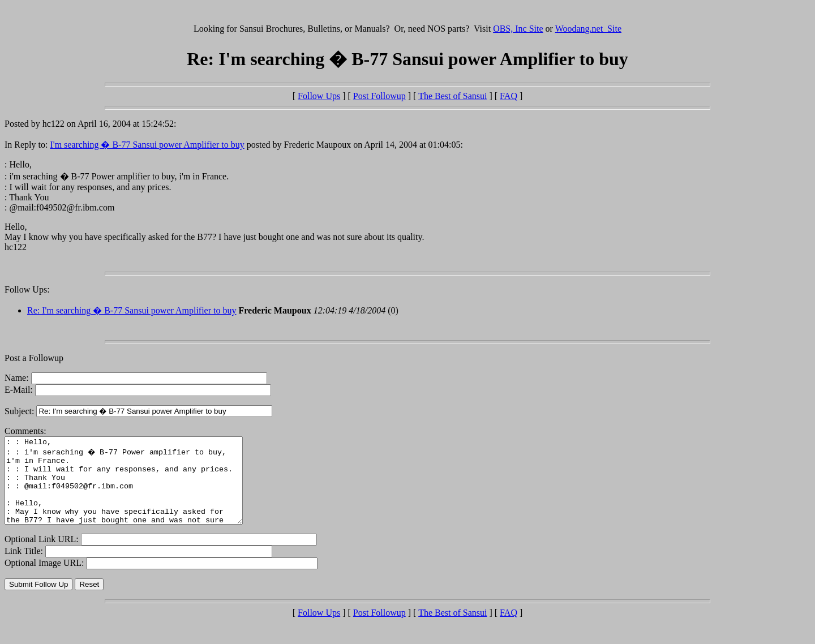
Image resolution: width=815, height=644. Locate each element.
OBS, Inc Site (518, 29)
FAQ (509, 96)
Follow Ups (319, 96)
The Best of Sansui (452, 96)
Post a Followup (34, 358)
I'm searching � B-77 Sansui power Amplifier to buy (147, 145)
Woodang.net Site (588, 29)
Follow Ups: (27, 289)
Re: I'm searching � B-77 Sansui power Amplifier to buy (132, 310)
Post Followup (379, 96)
